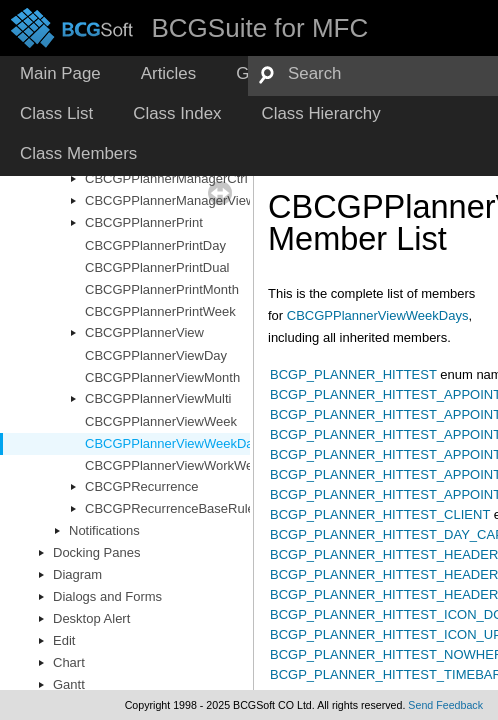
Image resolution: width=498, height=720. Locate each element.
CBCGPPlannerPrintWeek (160, 311)
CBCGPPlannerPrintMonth (162, 289)
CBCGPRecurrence (141, 486)
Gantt (69, 684)
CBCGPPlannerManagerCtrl (166, 178)
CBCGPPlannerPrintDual (157, 267)
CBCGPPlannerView (144, 332)
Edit (64, 640)
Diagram (77, 574)
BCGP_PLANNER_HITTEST (353, 374)
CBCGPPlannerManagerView (170, 200)
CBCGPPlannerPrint (144, 222)
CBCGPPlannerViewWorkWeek (176, 465)
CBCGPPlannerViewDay (156, 355)
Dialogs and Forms (107, 596)
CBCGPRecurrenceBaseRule (170, 508)
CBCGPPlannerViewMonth (162, 377)
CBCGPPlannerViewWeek (161, 421)
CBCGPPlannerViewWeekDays (176, 443)
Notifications (104, 530)
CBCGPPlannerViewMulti (158, 398)
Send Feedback (445, 705)
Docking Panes (96, 552)
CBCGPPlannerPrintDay (155, 245)
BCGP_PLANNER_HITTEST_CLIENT (380, 514)
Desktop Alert (91, 618)
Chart (69, 662)
